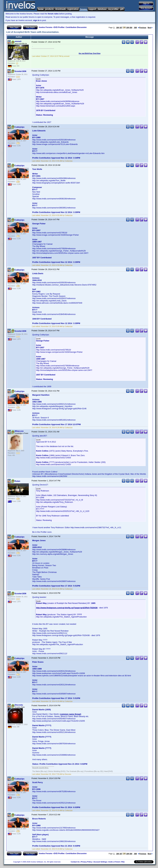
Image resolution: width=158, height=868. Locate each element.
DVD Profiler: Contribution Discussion (70, 27)
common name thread (70, 714)
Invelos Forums (45, 27)
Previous (142, 28)
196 (118, 28)
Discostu (19, 705)
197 (121, 28)
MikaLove (19, 431)
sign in (36, 20)
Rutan (17, 481)
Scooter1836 (20, 71)
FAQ (123, 862)
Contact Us (75, 862)
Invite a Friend (114, 862)
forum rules (53, 14)
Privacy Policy (86, 862)
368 (135, 28)
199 (128, 28)
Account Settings (100, 862)
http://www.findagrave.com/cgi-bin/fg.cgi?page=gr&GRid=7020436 (67, 608)
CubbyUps (20, 127)
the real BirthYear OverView (90, 53)
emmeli (18, 41)
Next (150, 28)
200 (131, 28)
